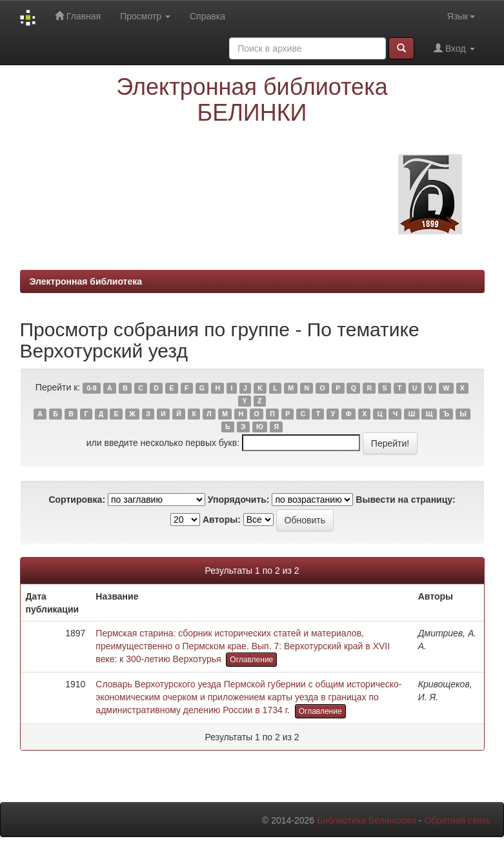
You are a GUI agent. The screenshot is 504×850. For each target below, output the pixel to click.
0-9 (91, 388)
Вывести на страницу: (405, 500)
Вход (454, 48)
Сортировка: (77, 500)
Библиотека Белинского (367, 820)
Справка (207, 16)
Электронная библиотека (86, 281)
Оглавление (251, 660)
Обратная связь (457, 820)
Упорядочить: (239, 500)
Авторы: (222, 520)
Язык (461, 16)
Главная (78, 16)
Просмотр (145, 16)
